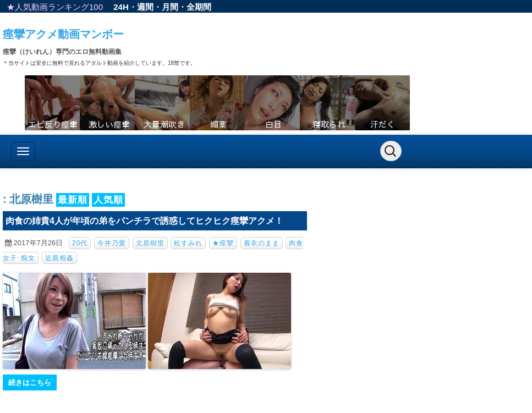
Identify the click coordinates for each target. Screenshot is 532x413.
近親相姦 (59, 258)
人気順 (108, 200)
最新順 (73, 200)
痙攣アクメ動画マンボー (63, 34)
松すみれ (188, 243)
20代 (80, 243)
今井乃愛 (112, 243)
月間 (170, 7)
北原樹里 (150, 243)
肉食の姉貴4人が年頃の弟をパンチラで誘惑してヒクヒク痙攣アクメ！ (144, 221)
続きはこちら (30, 382)
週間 (145, 7)
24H (121, 7)
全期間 (199, 7)
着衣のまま (262, 243)
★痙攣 (223, 243)
